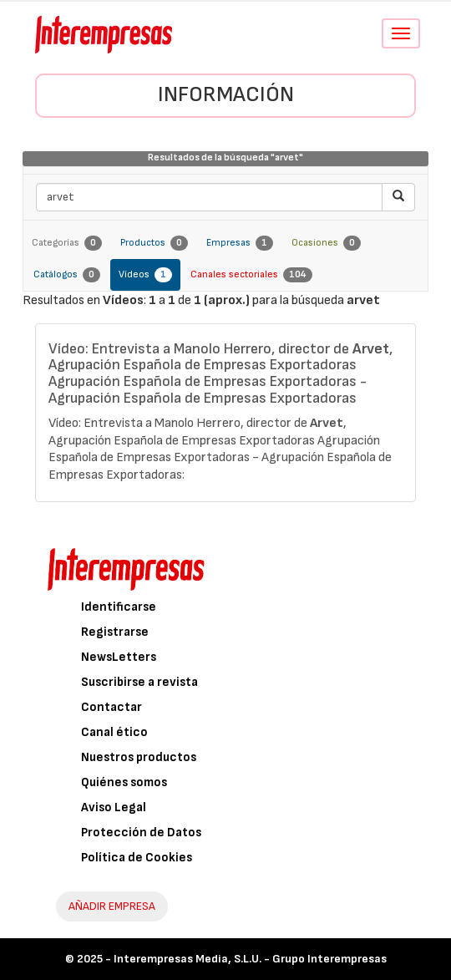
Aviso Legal (114, 807)
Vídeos (145, 275)
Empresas (240, 243)
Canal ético (114, 732)
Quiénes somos (124, 782)
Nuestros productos (139, 757)
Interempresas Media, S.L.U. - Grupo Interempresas (250, 959)
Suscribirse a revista (139, 682)
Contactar (111, 707)
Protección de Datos (141, 833)
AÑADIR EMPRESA (112, 906)
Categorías (67, 243)
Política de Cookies (137, 858)
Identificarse (119, 607)
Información (226, 95)
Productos (154, 243)
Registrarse (115, 632)
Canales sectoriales (251, 275)
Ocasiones (326, 243)
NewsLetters (119, 657)
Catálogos (67, 275)
